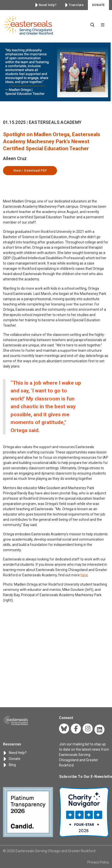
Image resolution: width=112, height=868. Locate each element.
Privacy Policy (98, 862)
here (84, 588)
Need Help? (15, 753)
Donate (12, 759)
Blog (9, 765)
